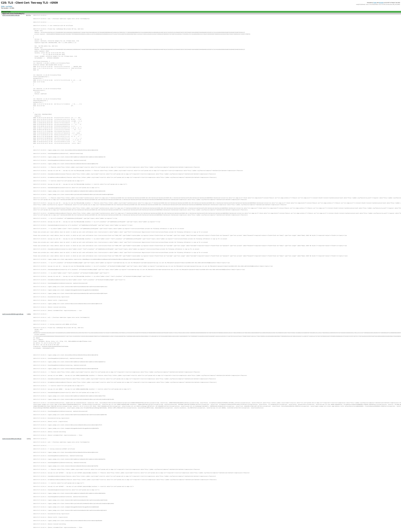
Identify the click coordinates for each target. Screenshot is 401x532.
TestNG (375, 3)
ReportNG (381, 3)
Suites (3, 6)
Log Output (9, 6)
